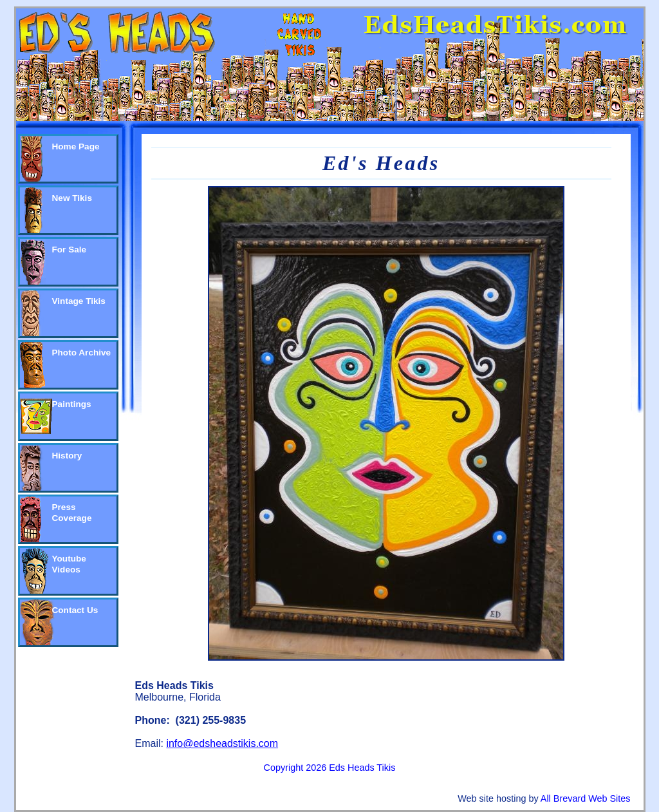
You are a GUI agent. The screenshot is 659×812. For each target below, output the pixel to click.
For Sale (70, 250)
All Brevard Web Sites (586, 798)
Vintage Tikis (79, 301)
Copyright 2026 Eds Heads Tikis (330, 768)
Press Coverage (72, 513)
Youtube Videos (69, 564)
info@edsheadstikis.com (222, 743)
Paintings (72, 404)
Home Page (76, 146)
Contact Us (75, 610)
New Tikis (72, 198)
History (67, 456)
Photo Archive (82, 353)
